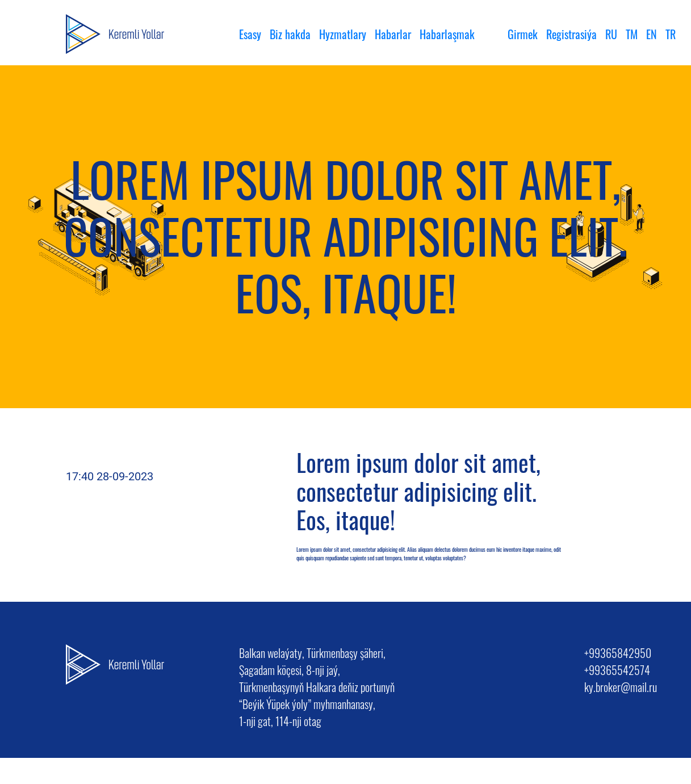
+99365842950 (618, 653)
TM (632, 34)
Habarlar (393, 34)
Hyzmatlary (343, 34)
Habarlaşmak (447, 34)
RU (611, 34)
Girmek (523, 34)
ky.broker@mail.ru (621, 687)
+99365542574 (617, 670)
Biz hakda (290, 34)
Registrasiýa (571, 34)
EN (652, 34)
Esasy (250, 34)
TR (671, 34)
